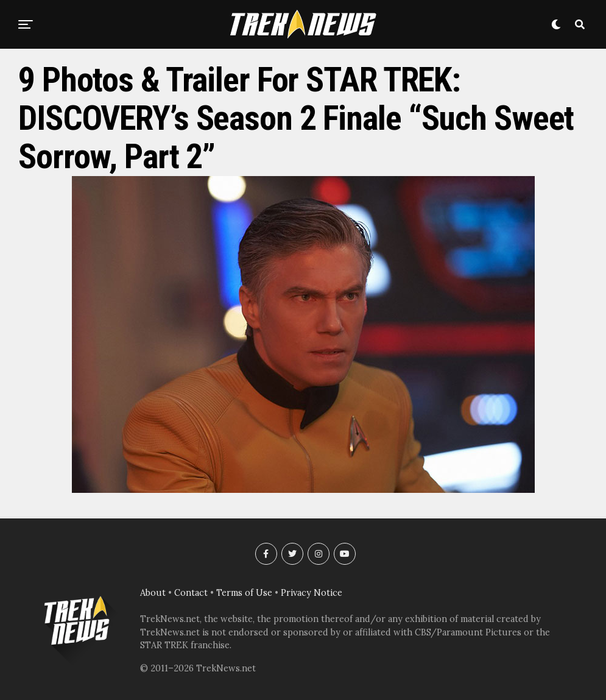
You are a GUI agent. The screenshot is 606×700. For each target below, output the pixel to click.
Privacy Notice (312, 593)
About (153, 593)
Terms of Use (244, 593)
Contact (191, 593)
